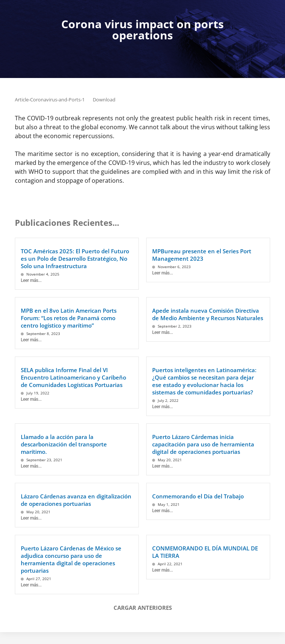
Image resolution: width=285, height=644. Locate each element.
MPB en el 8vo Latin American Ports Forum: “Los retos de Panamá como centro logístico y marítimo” (69, 318)
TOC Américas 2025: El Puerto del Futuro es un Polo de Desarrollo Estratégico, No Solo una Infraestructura (75, 258)
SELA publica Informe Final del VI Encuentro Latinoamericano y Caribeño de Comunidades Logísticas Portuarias (73, 377)
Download (104, 100)
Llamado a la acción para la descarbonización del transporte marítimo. (64, 444)
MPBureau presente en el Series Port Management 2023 (202, 255)
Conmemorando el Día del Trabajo (198, 496)
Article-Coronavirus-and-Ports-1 (50, 100)
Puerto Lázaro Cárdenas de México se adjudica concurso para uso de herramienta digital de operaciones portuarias (71, 559)
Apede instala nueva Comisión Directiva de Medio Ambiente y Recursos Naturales (208, 314)
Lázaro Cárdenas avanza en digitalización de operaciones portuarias (76, 500)
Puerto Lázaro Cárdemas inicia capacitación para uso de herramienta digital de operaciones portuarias (203, 444)
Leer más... (31, 280)
